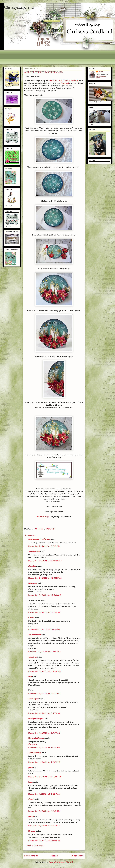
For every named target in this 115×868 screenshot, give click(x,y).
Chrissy (100, 72)
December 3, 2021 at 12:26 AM (45, 595)
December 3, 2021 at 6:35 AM (44, 629)
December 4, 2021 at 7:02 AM (44, 748)
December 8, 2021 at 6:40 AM (44, 811)
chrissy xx (33, 699)
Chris (31, 617)
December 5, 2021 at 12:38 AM (45, 777)
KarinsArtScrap (36, 738)
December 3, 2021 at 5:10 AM (44, 612)
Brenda (32, 831)
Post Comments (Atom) (61, 862)
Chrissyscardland (19, 7)
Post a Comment (35, 846)
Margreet (33, 583)
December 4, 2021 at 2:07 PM (44, 762)
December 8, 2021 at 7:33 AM (44, 826)
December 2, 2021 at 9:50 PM (44, 546)
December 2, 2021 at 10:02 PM (45, 561)
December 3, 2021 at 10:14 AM (44, 652)
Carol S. (32, 657)
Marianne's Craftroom (39, 539)
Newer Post (31, 856)
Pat (30, 677)
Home (54, 856)
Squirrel (65, 83)
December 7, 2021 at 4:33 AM (44, 794)
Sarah (31, 799)
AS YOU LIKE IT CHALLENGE (64, 81)
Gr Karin (33, 744)
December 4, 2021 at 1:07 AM (44, 694)
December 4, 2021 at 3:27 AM (44, 713)
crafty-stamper (36, 718)
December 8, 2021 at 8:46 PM (44, 840)
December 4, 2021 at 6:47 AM (44, 733)
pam (30, 767)
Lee (30, 782)
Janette (32, 566)
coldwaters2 (35, 635)
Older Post (77, 856)
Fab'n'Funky (43, 517)
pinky (31, 816)
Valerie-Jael (34, 551)
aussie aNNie (35, 753)
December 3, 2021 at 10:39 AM (45, 671)
